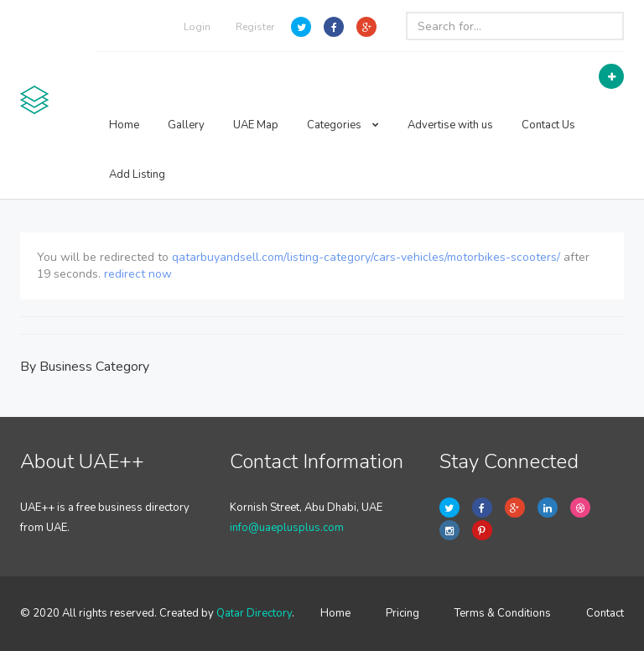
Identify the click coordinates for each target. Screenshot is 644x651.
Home (124, 125)
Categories (343, 125)
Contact (605, 613)
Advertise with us (450, 125)
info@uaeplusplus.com (287, 528)
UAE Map (256, 125)
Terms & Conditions (503, 613)
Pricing (402, 613)
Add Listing (137, 174)
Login (197, 27)
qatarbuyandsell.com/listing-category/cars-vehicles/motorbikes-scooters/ (366, 257)
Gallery (186, 125)
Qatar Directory (254, 613)
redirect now (138, 274)
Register (255, 27)
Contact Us (548, 125)
